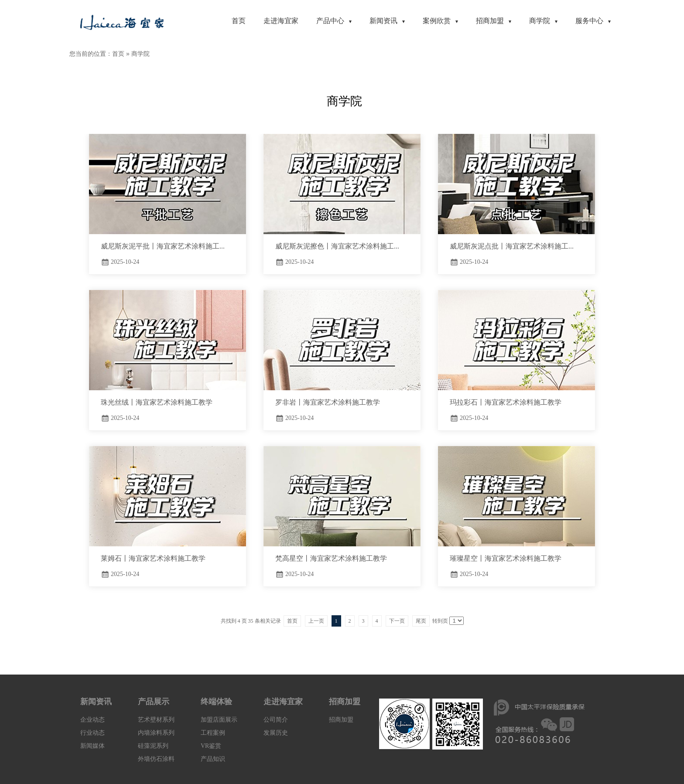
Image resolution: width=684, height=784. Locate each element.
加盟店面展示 (219, 720)
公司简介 (276, 720)
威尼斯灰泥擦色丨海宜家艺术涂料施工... (337, 246)
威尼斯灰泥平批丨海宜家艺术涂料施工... (163, 246)
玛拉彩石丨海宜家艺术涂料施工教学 (506, 402)
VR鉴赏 (211, 746)
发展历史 (276, 733)
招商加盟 (341, 720)
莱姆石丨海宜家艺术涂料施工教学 (153, 558)
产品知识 (213, 759)
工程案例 (213, 733)
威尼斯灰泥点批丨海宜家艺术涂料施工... (512, 246)
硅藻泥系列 (153, 746)
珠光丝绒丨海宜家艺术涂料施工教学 (157, 402)
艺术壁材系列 (156, 720)
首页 (118, 54)
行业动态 (92, 733)
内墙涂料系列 (156, 733)
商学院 (140, 54)
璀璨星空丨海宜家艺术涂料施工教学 (506, 558)
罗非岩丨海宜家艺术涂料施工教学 (328, 402)
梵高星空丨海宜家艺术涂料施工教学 (331, 558)
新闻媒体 (92, 746)
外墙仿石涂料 (156, 759)
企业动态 (92, 720)
